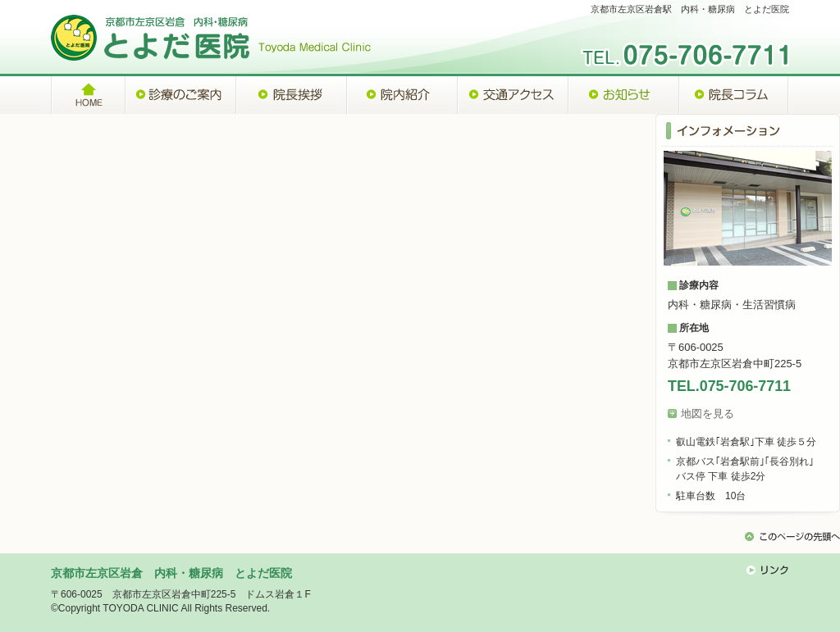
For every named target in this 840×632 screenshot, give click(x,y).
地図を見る (708, 414)
